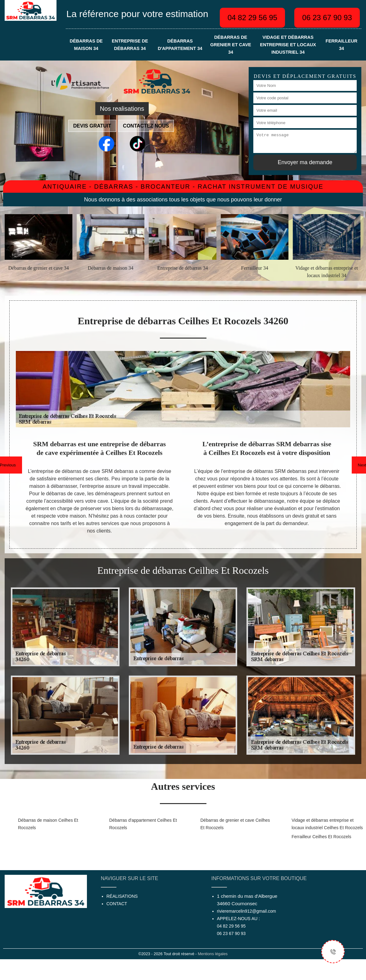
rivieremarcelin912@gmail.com (246, 911)
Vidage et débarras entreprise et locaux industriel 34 (288, 45)
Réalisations (122, 896)
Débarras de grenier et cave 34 (231, 45)
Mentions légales (213, 954)
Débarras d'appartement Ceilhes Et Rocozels (143, 824)
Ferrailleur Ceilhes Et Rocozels (321, 837)
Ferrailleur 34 (341, 45)
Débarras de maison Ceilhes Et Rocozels (48, 824)
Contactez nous (146, 126)
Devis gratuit (92, 126)
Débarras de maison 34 (86, 45)
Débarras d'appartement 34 (180, 45)
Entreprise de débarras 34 (130, 45)
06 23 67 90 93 (327, 18)
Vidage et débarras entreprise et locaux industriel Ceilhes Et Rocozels (327, 824)
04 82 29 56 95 (252, 18)
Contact (117, 904)
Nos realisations (122, 109)
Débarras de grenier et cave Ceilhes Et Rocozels (235, 824)
